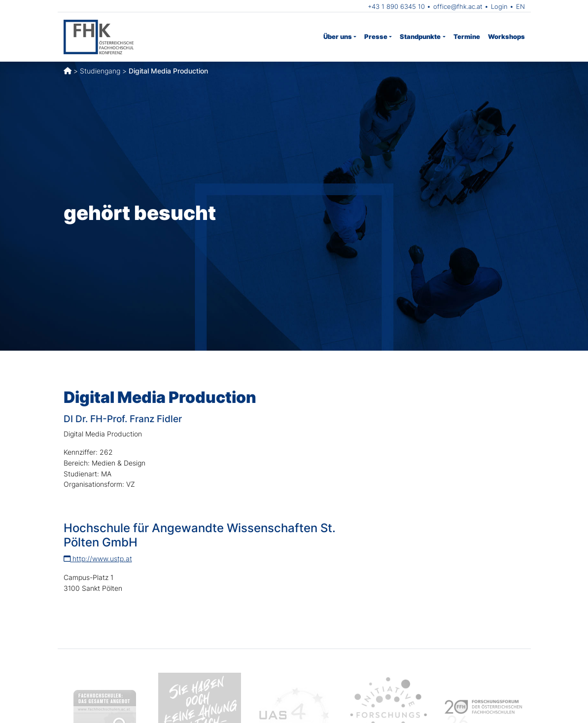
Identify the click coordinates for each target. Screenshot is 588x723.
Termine (467, 36)
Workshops (506, 36)
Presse (376, 36)
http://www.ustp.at (98, 559)
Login (499, 6)
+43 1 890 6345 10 (396, 6)
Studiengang (100, 71)
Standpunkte (420, 36)
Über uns (338, 36)
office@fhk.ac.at (458, 6)
